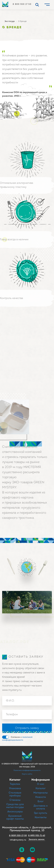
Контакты (41, 817)
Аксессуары (15, 812)
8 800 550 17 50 (22, 4)
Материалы (41, 793)
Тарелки (15, 784)
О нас (41, 784)
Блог (41, 802)
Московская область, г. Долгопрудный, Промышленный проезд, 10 (27, 829)
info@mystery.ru (18, 840)
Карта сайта (27, 774)
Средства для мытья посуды (15, 806)
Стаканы (15, 800)
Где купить (41, 813)
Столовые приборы (15, 794)
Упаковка (15, 789)
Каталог (41, 789)
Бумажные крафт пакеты (15, 817)
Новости (41, 797)
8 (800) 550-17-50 (18, 836)
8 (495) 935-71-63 (37, 836)
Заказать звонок (37, 840)
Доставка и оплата (41, 807)
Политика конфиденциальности (27, 770)
